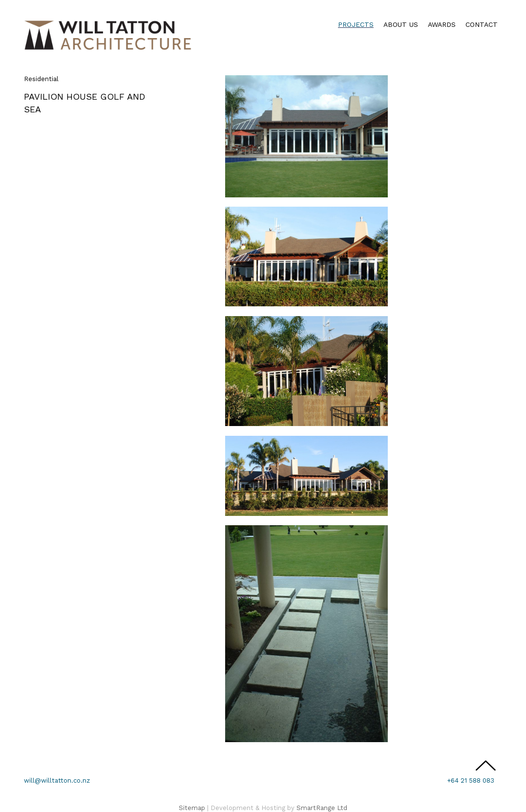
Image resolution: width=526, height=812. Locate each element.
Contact (482, 24)
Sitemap (192, 808)
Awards (442, 24)
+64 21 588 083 (471, 780)
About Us (401, 24)
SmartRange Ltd (322, 808)
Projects (356, 24)
